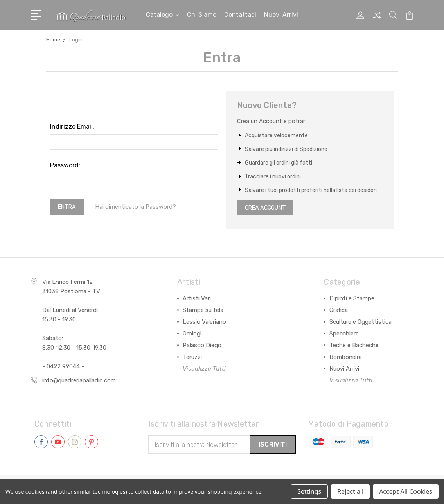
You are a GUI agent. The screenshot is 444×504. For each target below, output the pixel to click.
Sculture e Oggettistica (360, 323)
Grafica (339, 311)
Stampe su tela (203, 311)
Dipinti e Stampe (352, 299)
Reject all (350, 491)
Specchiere (344, 334)
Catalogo (163, 14)
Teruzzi (192, 358)
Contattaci (240, 14)
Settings (309, 491)
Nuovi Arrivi (344, 369)
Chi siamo (202, 14)
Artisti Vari (197, 299)
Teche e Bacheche (354, 346)
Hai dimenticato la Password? (138, 206)
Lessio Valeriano (204, 323)
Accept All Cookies (406, 491)
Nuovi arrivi (281, 14)
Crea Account (268, 208)
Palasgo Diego (202, 346)
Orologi (192, 334)
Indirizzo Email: (72, 125)
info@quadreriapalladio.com (79, 381)
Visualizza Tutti (204, 369)
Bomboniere (346, 358)
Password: (65, 164)
